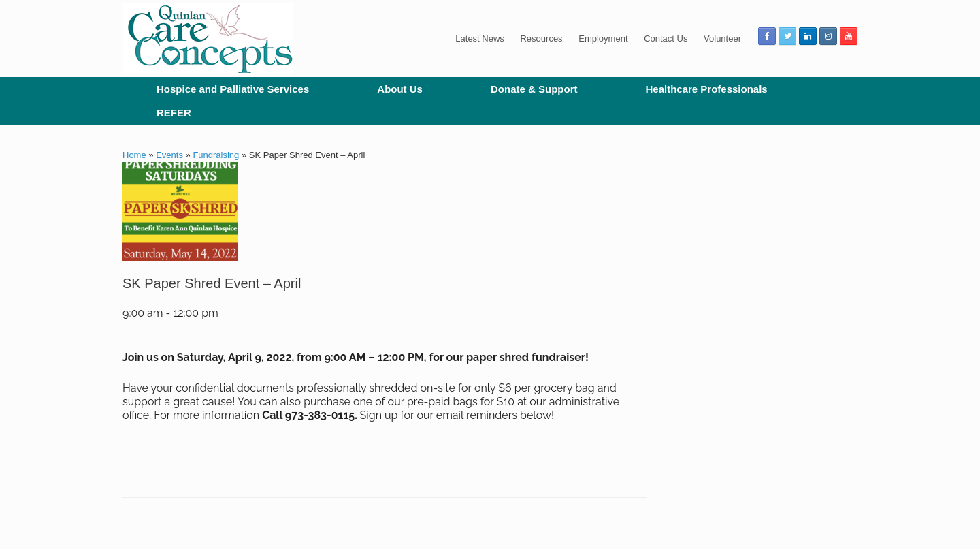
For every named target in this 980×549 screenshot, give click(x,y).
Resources (541, 38)
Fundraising (216, 155)
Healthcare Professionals (706, 89)
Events (169, 155)
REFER (174, 113)
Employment (603, 38)
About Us (400, 89)
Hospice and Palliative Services (233, 89)
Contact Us (666, 38)
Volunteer (722, 38)
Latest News (480, 38)
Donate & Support (534, 89)
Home (134, 155)
